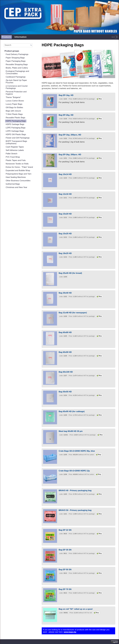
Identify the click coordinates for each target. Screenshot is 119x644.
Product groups (12, 51)
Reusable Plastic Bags (15, 118)
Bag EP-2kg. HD (66, 115)
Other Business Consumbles (18, 181)
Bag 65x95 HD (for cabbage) (72, 411)
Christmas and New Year (16, 187)
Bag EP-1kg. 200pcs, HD (70, 135)
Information (21, 37)
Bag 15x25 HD (65, 234)
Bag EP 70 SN (65, 589)
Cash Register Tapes (15, 147)
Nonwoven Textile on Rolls (17, 164)
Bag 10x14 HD (65, 174)
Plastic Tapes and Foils (16, 160)
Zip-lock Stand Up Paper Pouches (16, 81)
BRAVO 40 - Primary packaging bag (75, 490)
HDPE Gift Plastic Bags (16, 134)
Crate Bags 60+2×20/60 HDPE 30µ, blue (77, 451)
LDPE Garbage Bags (15, 131)
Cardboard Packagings (16, 77)
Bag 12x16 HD (65, 194)
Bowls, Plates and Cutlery (17, 68)
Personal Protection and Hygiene (16, 93)
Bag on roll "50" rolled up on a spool (76, 609)
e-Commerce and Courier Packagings (17, 87)
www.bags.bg (70, 632)
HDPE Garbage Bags (15, 124)
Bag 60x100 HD (66, 372)
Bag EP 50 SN (65, 570)
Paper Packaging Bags (16, 61)
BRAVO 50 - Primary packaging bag (75, 510)
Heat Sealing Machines (16, 177)
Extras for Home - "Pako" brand (19, 167)
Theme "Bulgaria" (13, 97)
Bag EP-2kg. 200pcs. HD (70, 155)
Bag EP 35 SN (65, 550)
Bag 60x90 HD (65, 352)
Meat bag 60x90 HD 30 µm (71, 431)
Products (7, 37)
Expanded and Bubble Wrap (18, 170)
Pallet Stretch (12, 154)
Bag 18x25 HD (65, 253)
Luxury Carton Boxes (15, 101)
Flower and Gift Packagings (18, 138)
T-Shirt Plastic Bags (14, 114)
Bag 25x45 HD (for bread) (70, 273)
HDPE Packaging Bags (16, 121)
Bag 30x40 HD (65, 293)
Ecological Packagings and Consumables (17, 72)
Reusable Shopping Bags (17, 64)
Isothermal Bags (13, 184)
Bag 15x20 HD (65, 214)
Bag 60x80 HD (65, 332)
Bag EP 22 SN (65, 530)
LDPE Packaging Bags (16, 128)
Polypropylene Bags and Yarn (19, 174)
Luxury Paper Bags (14, 104)
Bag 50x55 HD (65, 392)
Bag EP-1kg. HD (66, 95)
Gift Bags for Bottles (14, 107)
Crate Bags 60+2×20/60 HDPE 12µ (74, 471)
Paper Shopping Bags (15, 58)
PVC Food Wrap (13, 157)
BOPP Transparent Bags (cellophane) (16, 142)
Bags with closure (13, 111)
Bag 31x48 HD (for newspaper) (73, 313)
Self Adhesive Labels (15, 150)
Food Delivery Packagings (17, 54)
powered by (115, 641)
